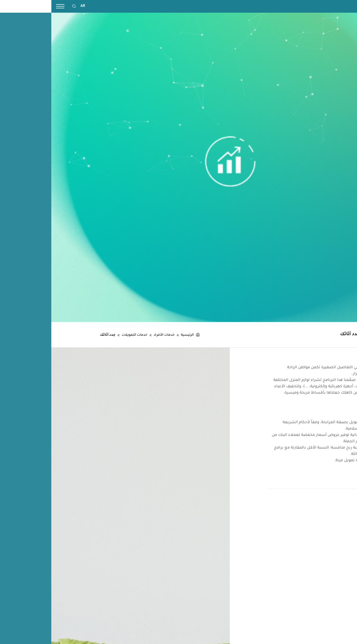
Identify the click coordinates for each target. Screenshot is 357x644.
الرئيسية (139, 335)
